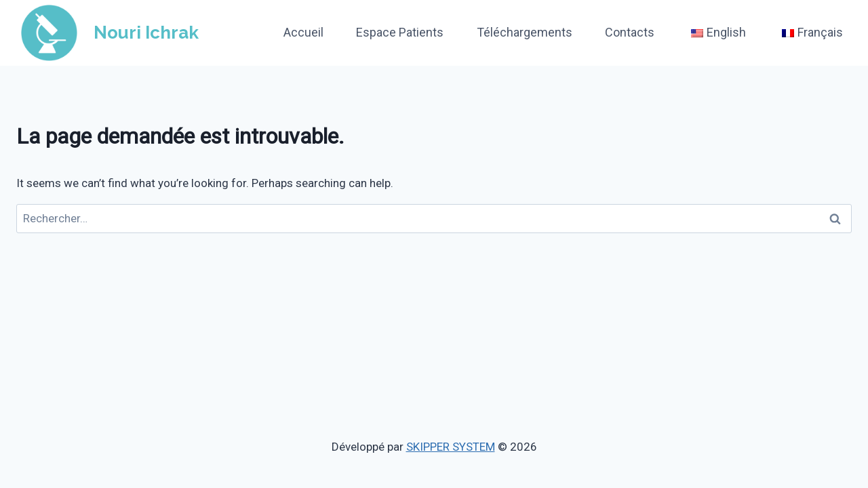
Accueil (303, 32)
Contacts (630, 32)
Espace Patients (400, 32)
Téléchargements (525, 32)
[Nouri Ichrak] (107, 33)
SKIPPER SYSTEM (451, 447)
